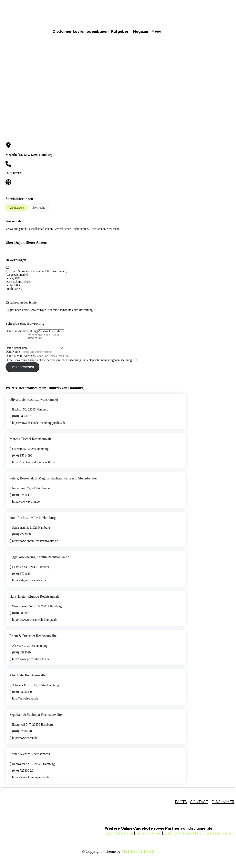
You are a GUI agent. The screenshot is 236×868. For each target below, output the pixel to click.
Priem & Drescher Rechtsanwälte (33, 639)
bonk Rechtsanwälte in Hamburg (33, 521)
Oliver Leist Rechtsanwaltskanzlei (34, 402)
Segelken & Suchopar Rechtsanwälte (36, 718)
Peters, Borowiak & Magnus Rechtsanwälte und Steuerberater (53, 481)
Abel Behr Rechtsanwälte (27, 678)
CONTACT (199, 805)
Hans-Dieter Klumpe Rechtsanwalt (34, 599)
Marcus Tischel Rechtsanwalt (30, 442)
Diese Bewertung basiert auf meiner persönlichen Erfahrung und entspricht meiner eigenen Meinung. (69, 363)
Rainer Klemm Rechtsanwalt (30, 757)
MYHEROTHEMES (138, 854)
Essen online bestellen (182, 836)
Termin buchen (149, 836)
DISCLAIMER (223, 805)
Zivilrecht (39, 208)
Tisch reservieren (218, 836)
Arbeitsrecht (16, 208)
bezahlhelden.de (119, 836)
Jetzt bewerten (22, 370)
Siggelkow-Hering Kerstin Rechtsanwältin (39, 560)
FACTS (181, 805)
